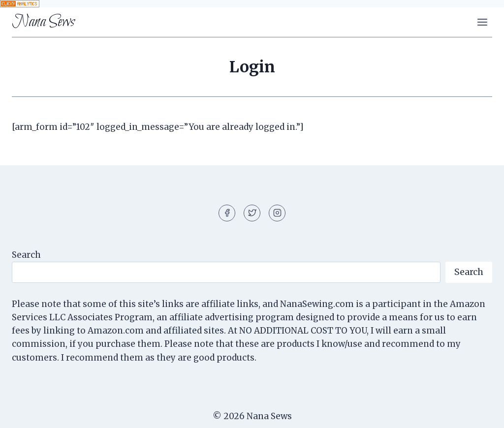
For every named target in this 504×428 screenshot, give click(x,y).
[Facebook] (227, 213)
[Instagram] (277, 213)
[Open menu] (482, 22)
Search (26, 255)
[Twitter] (252, 213)
